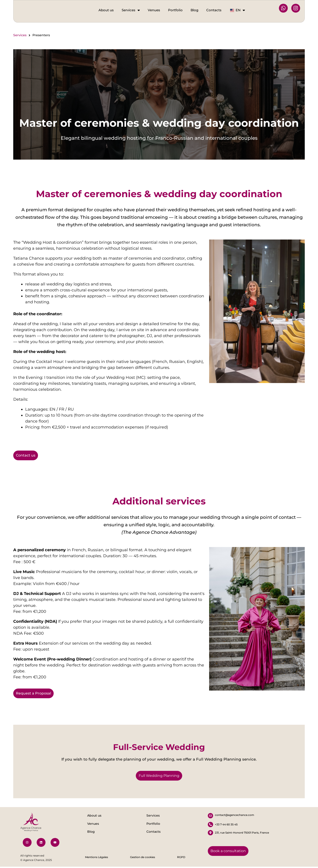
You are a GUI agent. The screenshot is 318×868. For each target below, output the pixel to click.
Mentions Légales (97, 858)
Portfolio (175, 10)
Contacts (214, 10)
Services (131, 10)
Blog (194, 10)
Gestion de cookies (143, 858)
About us (106, 10)
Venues (154, 10)
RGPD (181, 858)
